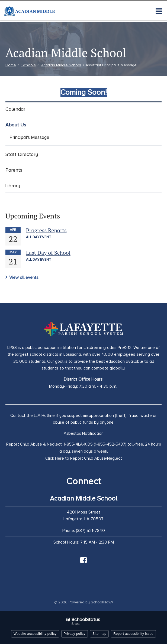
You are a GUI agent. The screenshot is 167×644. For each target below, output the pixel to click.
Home (11, 65)
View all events (24, 277)
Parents (14, 170)
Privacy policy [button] (75, 634)
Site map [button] (99, 634)
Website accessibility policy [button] (35, 634)
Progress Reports (46, 230)
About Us (16, 125)
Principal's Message (29, 137)
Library (13, 186)
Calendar (15, 109)
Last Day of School (48, 253)
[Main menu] (159, 11)
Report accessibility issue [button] (133, 634)
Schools (29, 65)
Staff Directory (22, 154)
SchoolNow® (102, 602)
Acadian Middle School (61, 65)
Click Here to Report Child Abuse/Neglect (84, 458)
